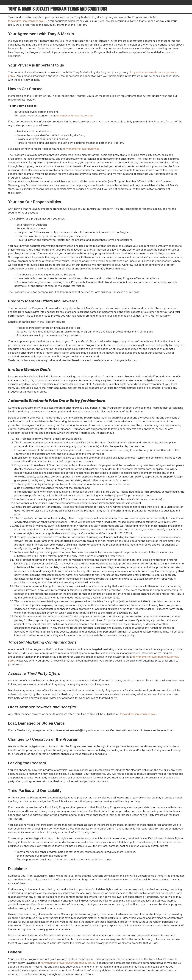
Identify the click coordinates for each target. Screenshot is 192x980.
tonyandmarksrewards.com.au (26, 21)
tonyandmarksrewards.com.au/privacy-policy (68, 963)
